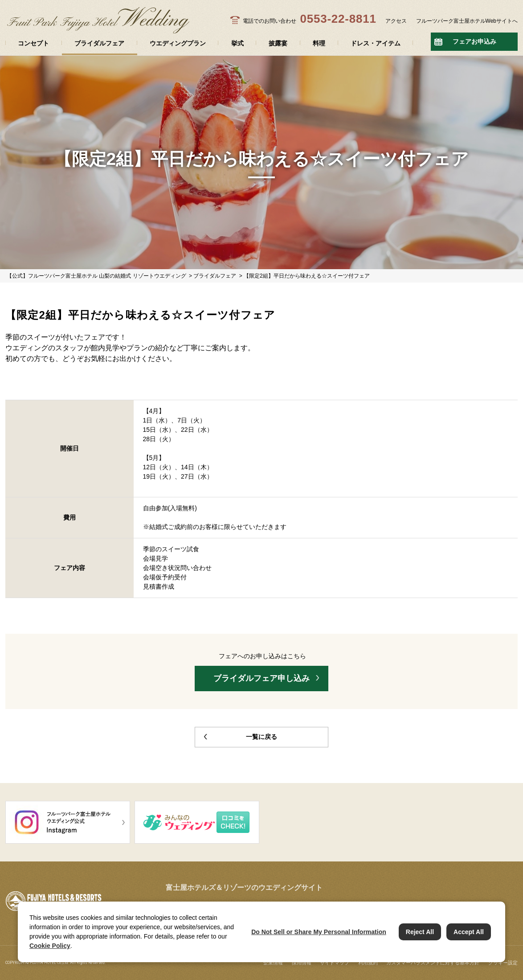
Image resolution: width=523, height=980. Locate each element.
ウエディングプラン (178, 43)
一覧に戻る (261, 737)
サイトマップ (335, 963)
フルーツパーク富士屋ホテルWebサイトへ (467, 21)
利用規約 (368, 963)
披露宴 (278, 43)
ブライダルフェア (99, 43)
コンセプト (33, 43)
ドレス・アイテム (376, 43)
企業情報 (273, 963)
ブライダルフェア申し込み (261, 678)
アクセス (396, 21)
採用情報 (302, 963)
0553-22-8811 (338, 19)
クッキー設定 (503, 963)
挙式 (237, 43)
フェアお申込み (474, 41)
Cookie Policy (50, 946)
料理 (319, 43)
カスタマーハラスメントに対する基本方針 (433, 963)
